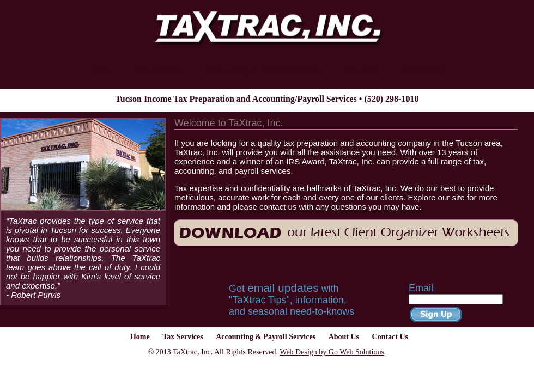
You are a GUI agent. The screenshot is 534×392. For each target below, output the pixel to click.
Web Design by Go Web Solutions (332, 352)
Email (421, 288)
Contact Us (424, 70)
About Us (361, 70)
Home (101, 70)
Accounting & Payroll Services (263, 70)
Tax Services (159, 70)
